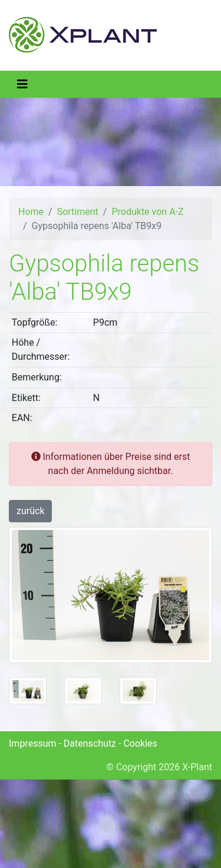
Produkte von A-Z (147, 212)
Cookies (140, 743)
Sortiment (78, 212)
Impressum (33, 743)
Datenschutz (90, 743)
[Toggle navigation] (22, 84)
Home (31, 212)
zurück (30, 511)
